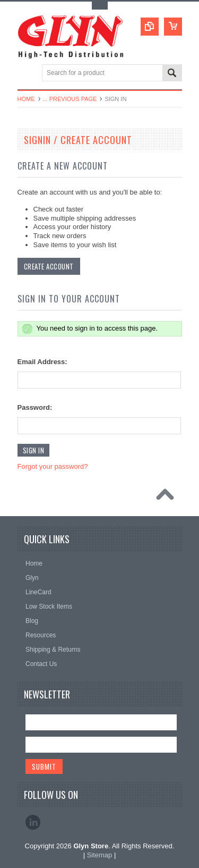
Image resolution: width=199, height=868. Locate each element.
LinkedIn (33, 822)
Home (26, 99)
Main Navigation (27, 74)
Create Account (49, 266)
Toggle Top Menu (100, 6)
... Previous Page (70, 99)
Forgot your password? (53, 466)
